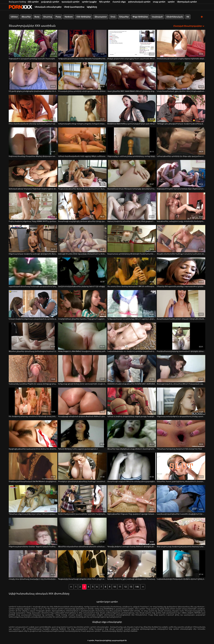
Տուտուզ (48, 17)
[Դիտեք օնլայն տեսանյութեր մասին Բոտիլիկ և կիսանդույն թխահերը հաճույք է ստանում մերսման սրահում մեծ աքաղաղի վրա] (82, 466)
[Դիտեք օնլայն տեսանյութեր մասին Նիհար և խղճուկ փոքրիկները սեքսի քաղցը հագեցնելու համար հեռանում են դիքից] (132, 401)
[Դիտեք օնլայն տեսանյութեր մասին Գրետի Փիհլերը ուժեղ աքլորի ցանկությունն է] (82, 434)
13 (131, 587)
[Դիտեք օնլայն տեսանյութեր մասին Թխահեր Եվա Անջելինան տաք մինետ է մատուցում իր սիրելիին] (132, 434)
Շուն (113, 17)
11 (120, 587)
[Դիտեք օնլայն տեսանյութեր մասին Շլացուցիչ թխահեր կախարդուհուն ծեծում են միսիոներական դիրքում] (33, 434)
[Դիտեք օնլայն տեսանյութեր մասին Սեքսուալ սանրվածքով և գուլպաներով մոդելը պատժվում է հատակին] (181, 401)
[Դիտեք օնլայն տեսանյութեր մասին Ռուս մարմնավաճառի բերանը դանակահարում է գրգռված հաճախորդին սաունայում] (33, 108)
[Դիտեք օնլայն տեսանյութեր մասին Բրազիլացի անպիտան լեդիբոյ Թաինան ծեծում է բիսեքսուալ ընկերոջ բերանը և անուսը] (82, 401)
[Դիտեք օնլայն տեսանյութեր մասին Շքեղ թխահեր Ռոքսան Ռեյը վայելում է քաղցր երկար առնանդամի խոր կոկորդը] (132, 499)
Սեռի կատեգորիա (74, 7)
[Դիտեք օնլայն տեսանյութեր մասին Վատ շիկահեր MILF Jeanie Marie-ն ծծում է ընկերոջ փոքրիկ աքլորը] (132, 76)
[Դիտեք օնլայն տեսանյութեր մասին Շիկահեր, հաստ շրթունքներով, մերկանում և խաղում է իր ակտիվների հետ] (181, 466)
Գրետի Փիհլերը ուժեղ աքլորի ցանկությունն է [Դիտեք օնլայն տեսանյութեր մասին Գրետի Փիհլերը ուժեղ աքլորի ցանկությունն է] (78, 449)
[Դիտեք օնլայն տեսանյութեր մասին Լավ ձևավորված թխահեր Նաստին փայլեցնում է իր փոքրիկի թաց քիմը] (181, 499)
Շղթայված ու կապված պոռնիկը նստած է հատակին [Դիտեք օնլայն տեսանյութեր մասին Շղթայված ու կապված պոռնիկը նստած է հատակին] (32, 59)
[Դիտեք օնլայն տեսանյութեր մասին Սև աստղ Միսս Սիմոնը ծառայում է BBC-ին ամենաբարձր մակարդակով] (132, 271)
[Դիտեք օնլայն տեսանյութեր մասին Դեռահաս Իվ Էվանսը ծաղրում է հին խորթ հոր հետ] (181, 434)
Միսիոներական (175, 17)
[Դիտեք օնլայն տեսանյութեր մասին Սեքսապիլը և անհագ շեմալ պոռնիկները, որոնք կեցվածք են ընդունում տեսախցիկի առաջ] (132, 141)
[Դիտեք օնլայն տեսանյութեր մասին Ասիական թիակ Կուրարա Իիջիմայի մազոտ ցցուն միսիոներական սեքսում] (33, 173)
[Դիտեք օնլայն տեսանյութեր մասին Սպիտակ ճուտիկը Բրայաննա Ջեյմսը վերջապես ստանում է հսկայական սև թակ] (33, 141)
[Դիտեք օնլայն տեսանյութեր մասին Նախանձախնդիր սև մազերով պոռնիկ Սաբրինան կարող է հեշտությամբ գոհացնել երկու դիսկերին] (132, 336)
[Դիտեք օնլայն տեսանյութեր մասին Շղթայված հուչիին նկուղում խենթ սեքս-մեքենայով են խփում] (181, 173)
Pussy (58, 17)
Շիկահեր (124, 17)
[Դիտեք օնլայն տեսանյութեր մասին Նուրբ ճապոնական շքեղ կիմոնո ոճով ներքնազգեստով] (181, 76)
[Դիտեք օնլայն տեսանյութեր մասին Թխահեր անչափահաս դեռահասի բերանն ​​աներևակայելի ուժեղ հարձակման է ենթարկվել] (82, 531)
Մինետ (14, 17)
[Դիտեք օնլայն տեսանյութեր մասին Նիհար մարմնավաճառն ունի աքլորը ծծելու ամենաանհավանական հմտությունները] (82, 141)
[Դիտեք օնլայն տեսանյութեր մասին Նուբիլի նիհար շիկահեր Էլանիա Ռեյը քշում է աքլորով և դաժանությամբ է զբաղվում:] (82, 304)
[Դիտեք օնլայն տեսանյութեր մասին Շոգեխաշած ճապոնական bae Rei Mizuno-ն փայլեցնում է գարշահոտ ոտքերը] (33, 466)
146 (137, 587)
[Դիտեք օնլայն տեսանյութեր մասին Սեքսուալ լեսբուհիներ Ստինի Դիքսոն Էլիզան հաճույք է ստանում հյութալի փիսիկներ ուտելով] (33, 531)
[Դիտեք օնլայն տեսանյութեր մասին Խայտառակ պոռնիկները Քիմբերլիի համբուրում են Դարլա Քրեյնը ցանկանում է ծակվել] (132, 238)
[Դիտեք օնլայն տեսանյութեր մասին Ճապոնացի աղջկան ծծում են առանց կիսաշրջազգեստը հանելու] (132, 466)
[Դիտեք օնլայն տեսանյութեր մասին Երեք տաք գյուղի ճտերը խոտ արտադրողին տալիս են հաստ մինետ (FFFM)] (82, 369)
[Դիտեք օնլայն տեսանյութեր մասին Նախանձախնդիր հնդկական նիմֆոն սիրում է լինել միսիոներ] (181, 564)
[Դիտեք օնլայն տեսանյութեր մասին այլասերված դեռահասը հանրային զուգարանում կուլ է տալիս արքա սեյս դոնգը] (33, 271)
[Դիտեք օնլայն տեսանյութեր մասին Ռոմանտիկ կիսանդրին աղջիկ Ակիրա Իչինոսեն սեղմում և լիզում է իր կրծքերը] (181, 43)
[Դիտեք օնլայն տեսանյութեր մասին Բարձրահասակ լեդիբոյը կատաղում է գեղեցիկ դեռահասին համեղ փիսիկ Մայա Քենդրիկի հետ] (181, 336)
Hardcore (69, 17)
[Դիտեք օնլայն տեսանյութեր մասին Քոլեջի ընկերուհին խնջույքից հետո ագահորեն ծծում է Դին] (132, 43)
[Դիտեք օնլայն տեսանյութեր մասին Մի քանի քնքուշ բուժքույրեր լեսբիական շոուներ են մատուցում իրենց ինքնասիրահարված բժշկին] (33, 76)
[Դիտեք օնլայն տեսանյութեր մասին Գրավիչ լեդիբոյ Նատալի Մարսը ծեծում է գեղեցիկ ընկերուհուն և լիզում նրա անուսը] (132, 531)
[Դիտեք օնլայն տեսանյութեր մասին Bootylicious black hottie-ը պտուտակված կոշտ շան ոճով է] (132, 108)
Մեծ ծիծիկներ (84, 17)
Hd (188, 17)
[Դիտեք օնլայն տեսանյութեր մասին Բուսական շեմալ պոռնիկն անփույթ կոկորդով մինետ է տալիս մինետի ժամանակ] (82, 76)
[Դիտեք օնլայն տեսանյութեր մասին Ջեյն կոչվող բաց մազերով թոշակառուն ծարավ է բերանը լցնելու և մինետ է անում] (181, 531)
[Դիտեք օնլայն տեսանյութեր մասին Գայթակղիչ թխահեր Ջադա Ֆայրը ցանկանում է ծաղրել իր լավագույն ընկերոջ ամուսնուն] (82, 173)
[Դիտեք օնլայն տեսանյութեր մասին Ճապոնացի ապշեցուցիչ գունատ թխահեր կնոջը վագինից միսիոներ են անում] (82, 206)
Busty (37, 17)
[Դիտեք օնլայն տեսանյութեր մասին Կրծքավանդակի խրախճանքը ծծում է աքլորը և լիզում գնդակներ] (132, 304)
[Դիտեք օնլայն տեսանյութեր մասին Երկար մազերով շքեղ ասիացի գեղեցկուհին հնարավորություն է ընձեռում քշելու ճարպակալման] (132, 564)
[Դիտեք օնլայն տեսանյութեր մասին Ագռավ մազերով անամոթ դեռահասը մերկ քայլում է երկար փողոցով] (132, 206)
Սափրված (157, 17)
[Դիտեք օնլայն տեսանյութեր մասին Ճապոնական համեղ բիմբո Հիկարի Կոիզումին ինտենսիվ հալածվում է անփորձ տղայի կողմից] (181, 304)
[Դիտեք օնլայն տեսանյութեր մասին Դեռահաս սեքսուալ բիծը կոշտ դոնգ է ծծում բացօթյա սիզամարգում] (33, 499)
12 (125, 587)
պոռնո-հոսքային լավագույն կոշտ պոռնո (20, 7)
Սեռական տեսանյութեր (48, 7)
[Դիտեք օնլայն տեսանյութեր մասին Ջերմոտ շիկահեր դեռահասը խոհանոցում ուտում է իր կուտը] (33, 336)
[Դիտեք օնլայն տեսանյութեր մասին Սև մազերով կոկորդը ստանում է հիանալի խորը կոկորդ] (33, 401)
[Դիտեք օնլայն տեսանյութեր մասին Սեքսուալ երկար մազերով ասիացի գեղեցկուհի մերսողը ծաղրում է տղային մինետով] (33, 238)
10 (115, 587)
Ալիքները (92, 7)
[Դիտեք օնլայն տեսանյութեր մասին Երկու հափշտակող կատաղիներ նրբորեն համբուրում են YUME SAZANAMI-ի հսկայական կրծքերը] (82, 499)
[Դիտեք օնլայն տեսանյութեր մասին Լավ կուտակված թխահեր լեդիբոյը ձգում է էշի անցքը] (82, 271)
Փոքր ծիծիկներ (140, 17)
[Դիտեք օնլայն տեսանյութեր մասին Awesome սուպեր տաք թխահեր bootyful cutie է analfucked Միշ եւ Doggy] (132, 369)
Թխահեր (26, 17)
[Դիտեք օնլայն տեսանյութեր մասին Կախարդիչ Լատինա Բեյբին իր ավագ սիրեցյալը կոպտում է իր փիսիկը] (33, 369)
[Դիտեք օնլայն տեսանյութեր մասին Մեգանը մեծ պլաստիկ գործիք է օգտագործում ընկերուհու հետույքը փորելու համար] (181, 271)
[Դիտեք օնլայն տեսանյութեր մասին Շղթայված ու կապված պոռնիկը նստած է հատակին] (33, 43)
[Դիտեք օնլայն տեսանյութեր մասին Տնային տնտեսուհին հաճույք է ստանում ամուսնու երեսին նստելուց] (181, 238)
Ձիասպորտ (101, 17)
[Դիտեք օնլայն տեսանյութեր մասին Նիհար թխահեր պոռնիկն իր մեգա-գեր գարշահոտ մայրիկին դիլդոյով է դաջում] (181, 141)
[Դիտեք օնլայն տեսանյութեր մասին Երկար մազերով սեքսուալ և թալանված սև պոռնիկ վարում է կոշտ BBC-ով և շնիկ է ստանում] (33, 304)
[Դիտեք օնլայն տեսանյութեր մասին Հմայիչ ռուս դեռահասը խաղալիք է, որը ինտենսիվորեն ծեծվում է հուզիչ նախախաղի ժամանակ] (33, 564)
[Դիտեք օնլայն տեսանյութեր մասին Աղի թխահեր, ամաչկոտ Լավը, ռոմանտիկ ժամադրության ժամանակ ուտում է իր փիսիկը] (181, 206)
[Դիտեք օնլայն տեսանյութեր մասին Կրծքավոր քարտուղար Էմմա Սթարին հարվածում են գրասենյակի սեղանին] (82, 43)
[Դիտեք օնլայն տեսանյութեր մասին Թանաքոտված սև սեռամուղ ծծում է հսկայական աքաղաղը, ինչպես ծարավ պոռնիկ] (181, 369)
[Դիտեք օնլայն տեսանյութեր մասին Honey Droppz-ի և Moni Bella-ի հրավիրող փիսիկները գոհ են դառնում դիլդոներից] (82, 336)
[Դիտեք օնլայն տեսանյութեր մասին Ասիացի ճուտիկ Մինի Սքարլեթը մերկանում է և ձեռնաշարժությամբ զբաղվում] (82, 238)
